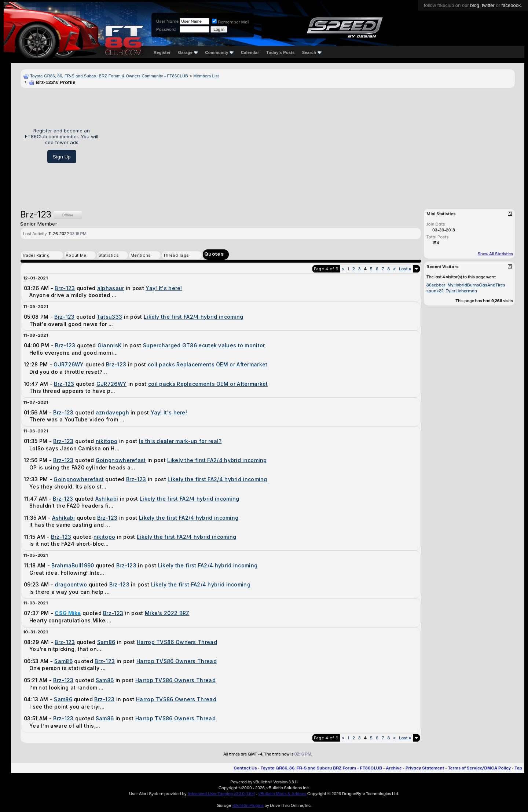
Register (162, 52)
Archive (394, 768)
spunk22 (435, 291)
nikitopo (107, 441)
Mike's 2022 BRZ (167, 613)
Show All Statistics (495, 254)
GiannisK (109, 345)
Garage (188, 52)
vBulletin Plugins (247, 805)
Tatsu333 (109, 317)
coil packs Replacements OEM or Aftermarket (208, 364)
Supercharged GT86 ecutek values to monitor (204, 345)
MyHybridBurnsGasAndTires (476, 285)
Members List (206, 76)
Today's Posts (281, 52)
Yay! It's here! (164, 288)
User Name (167, 21)
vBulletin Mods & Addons (283, 794)
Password (166, 29)
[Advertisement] (309, 146)
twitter (488, 5)
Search (312, 52)
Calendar (250, 52)
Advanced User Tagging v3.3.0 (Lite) (221, 794)
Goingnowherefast (121, 460)
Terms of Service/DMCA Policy (480, 768)
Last (405, 269)
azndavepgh (112, 412)
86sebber (436, 285)
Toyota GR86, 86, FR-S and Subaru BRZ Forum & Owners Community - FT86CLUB (109, 76)
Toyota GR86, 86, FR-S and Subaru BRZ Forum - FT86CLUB (321, 768)
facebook (511, 5)
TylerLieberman (461, 291)
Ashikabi (107, 499)
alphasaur (111, 288)
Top (518, 768)
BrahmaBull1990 (73, 565)
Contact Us (245, 768)
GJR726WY (69, 364)
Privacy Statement (425, 768)
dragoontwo (71, 584)
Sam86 (106, 642)
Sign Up (62, 157)
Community (220, 52)
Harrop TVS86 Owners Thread (177, 642)
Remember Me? (231, 22)
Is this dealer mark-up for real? (180, 441)
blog (475, 5)
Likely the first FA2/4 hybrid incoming (193, 317)
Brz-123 (65, 288)
